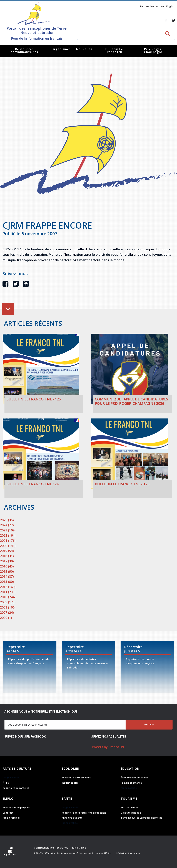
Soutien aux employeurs (16, 808)
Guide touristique (131, 813)
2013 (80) (7, 582)
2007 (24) (7, 612)
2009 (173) (8, 602)
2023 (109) (8, 530)
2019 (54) (7, 551)
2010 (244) (8, 597)
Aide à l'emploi (11, 818)
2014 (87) (7, 576)
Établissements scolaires (135, 778)
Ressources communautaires (24, 51)
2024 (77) (7, 525)
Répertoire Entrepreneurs (76, 778)
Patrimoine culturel (152, 6)
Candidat (8, 813)
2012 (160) (8, 587)
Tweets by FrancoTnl (108, 747)
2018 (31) (7, 556)
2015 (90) (7, 571)
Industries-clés (70, 783)
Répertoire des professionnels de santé (84, 813)
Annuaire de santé (72, 818)
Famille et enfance (131, 783)
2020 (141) (8, 546)
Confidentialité (44, 848)
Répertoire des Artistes (16, 788)
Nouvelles (84, 49)
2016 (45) (7, 566)
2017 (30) (7, 561)
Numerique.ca (134, 853)
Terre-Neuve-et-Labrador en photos (141, 818)
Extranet (62, 848)
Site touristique (130, 808)
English (171, 6)
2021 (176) (8, 541)
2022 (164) (8, 535)
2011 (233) (8, 592)
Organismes (61, 49)
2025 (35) (7, 520)
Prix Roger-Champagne (153, 51)
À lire (6, 783)
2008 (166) (8, 607)
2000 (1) (6, 618)
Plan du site (78, 848)
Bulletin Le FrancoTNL (114, 51)
